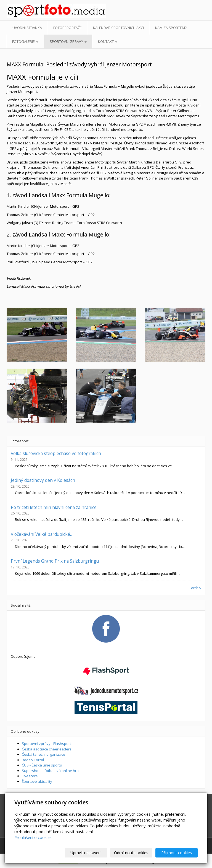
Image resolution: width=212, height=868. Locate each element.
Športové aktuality (37, 781)
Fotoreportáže (67, 28)
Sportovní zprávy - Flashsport (46, 744)
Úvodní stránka (27, 28)
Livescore (30, 776)
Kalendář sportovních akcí (118, 28)
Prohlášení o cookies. (33, 837)
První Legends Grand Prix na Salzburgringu (55, 561)
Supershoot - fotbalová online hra (50, 771)
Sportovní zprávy (68, 41)
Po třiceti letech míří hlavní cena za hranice (54, 507)
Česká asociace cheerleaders (47, 749)
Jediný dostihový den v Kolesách (43, 480)
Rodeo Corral (33, 760)
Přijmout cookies (177, 853)
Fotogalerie (25, 41)
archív (196, 588)
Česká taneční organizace (43, 754)
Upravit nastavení (86, 853)
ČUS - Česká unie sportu (42, 765)
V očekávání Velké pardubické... (42, 534)
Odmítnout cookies (131, 853)
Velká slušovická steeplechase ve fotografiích (56, 453)
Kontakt (108, 41)
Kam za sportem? (171, 28)
